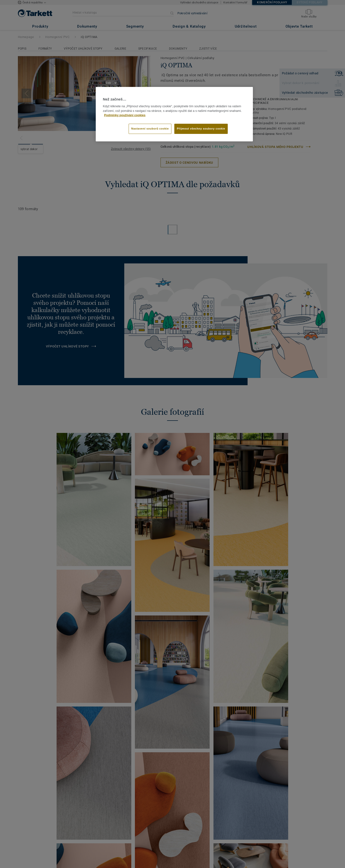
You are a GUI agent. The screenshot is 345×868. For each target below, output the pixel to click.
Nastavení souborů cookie (150, 129)
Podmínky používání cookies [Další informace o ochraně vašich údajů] (125, 115)
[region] (174, 114)
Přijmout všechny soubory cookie (201, 129)
